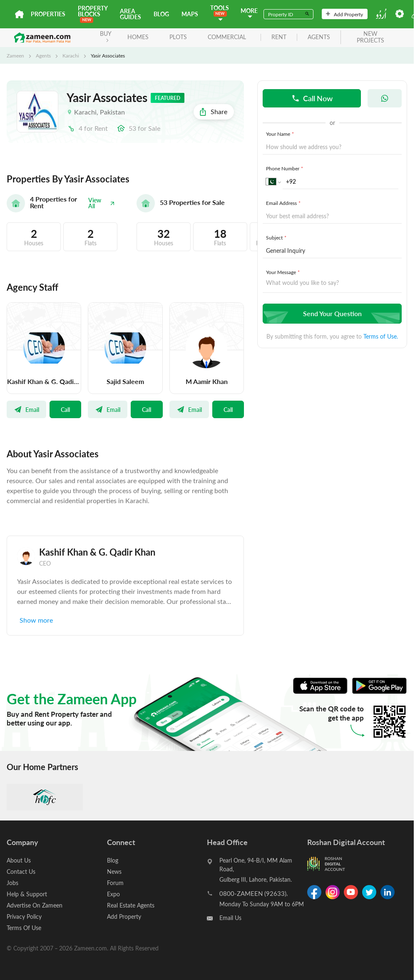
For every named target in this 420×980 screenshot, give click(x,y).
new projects (370, 37)
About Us (19, 860)
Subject (277, 237)
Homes (138, 37)
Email (26, 409)
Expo (113, 894)
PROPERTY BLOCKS (93, 14)
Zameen (15, 55)
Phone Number (285, 168)
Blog (161, 14)
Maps (190, 14)
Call (65, 409)
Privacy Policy (24, 916)
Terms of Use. (381, 336)
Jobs (12, 883)
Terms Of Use (24, 928)
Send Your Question (331, 313)
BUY (106, 36)
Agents (43, 55)
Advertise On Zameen (35, 905)
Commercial (227, 37)
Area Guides (130, 14)
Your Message (284, 272)
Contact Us (21, 872)
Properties (48, 14)
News (114, 872)
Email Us (230, 918)
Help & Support (27, 894)
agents (319, 37)
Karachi (71, 55)
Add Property (344, 14)
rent (279, 37)
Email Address (284, 203)
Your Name (281, 134)
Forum (115, 883)
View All (102, 203)
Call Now (312, 98)
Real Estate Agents (131, 905)
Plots (178, 37)
